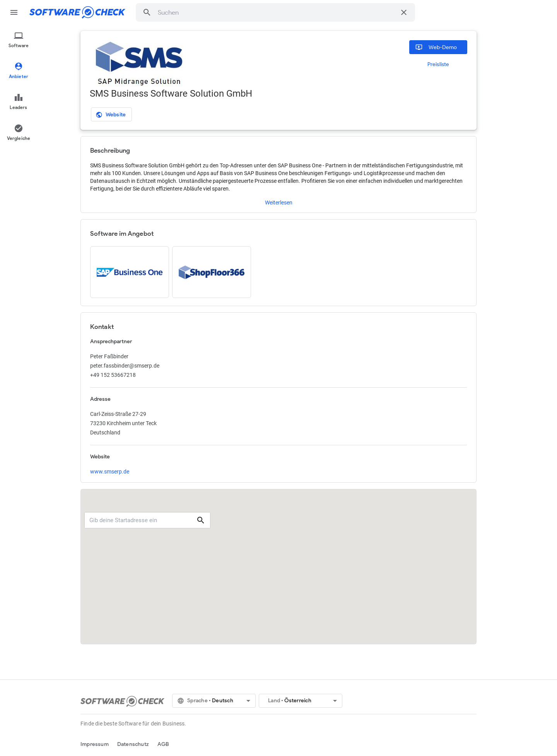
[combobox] (277, 12)
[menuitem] (19, 40)
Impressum (95, 744)
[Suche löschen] (404, 12)
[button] (147, 12)
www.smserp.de (110, 472)
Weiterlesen (279, 203)
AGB (163, 744)
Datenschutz (133, 744)
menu (14, 12)
